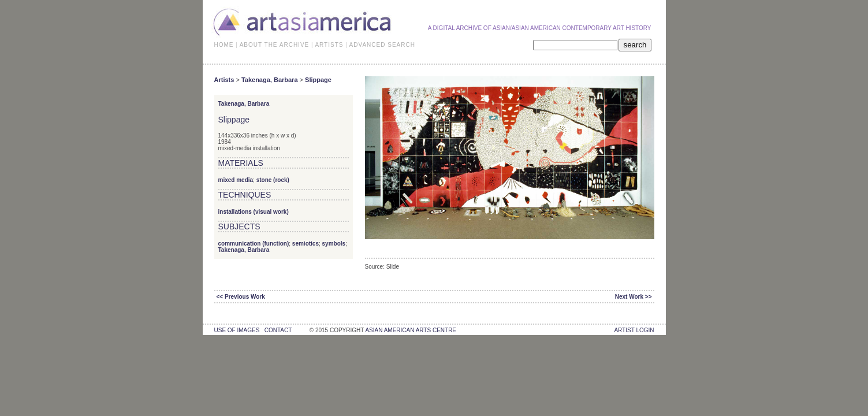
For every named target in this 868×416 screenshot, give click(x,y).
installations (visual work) (254, 212)
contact (278, 330)
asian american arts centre (411, 330)
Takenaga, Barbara (270, 80)
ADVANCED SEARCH (382, 45)
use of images (237, 330)
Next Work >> (634, 297)
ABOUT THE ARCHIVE (275, 45)
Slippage (318, 80)
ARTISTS (329, 45)
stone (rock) (273, 180)
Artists (224, 80)
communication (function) (254, 244)
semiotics (306, 244)
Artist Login (634, 330)
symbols (334, 244)
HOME (224, 45)
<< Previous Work (241, 297)
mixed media (236, 180)
